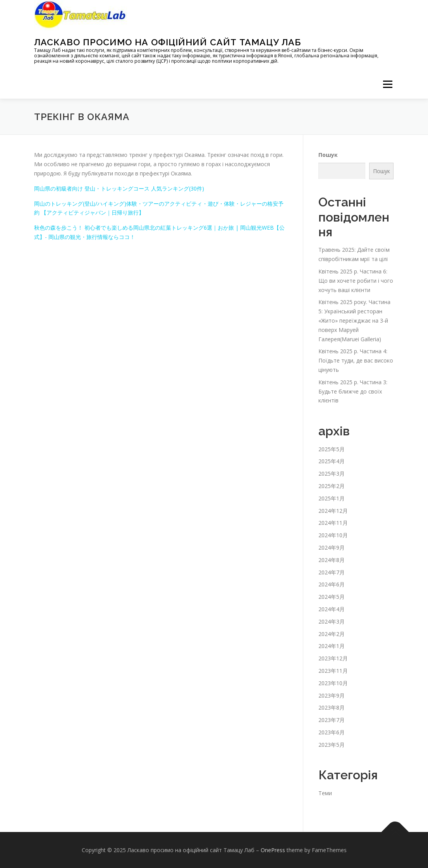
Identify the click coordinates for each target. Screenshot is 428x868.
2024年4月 (332, 609)
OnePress (273, 850)
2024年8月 (332, 560)
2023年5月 (332, 745)
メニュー (388, 84)
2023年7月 (332, 720)
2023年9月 (332, 695)
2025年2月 (332, 486)
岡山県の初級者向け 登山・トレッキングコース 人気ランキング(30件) (119, 188)
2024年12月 (333, 511)
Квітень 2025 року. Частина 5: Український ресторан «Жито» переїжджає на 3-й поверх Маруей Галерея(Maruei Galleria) (354, 320)
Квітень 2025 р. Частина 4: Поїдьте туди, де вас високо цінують (356, 360)
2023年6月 (332, 732)
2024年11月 (333, 523)
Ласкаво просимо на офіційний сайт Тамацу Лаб (168, 42)
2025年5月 (332, 449)
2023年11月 (333, 671)
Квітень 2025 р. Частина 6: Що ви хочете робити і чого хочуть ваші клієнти (356, 281)
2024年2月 (332, 634)
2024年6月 (332, 584)
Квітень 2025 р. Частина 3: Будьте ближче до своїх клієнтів (353, 391)
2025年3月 (332, 474)
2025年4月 (332, 461)
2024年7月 (332, 572)
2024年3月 (332, 621)
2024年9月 (332, 547)
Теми (325, 793)
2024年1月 (332, 646)
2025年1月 (332, 498)
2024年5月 (332, 597)
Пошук (328, 155)
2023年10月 (333, 683)
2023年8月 (332, 707)
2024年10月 (333, 535)
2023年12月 (333, 658)
